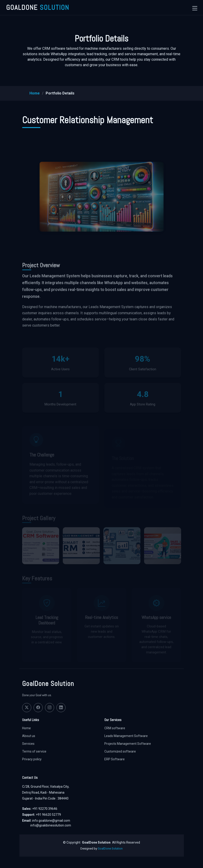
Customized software (120, 751)
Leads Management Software (126, 736)
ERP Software (115, 759)
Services (28, 744)
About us (29, 736)
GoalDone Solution (110, 848)
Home (35, 93)
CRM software (115, 728)
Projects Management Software (128, 744)
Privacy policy (32, 759)
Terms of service (34, 751)
